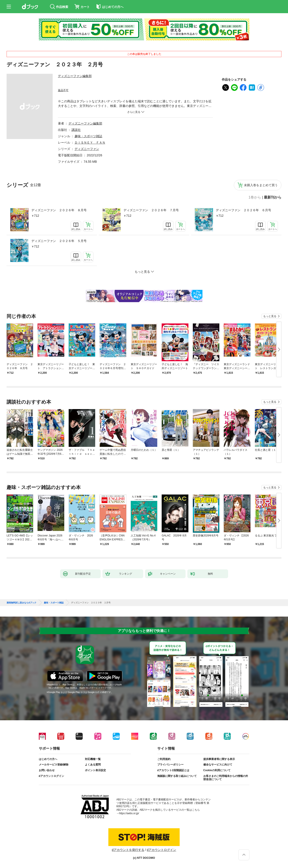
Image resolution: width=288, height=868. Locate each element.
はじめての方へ (48, 759)
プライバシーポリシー (170, 765)
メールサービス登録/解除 (54, 765)
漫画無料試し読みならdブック (21, 603)
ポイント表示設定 (95, 770)
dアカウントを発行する (128, 850)
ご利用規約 (164, 759)
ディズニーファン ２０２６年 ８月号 (59, 210)
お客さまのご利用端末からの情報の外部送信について (226, 778)
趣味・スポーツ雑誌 (88, 136)
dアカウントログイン (51, 776)
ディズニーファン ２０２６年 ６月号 (243, 210)
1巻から (255, 197)
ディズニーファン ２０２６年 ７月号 (151, 210)
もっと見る (270, 316)
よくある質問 (93, 765)
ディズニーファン (87, 149)
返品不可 (63, 90)
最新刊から (273, 197)
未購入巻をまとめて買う (261, 185)
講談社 (76, 130)
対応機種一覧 (93, 759)
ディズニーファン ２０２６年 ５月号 (59, 241)
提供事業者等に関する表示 (219, 759)
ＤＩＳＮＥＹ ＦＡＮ (90, 143)
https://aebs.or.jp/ (129, 813)
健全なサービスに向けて (218, 765)
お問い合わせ (47, 770)
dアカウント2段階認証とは (173, 770)
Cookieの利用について (217, 770)
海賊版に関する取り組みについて (177, 776)
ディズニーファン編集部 (75, 76)
